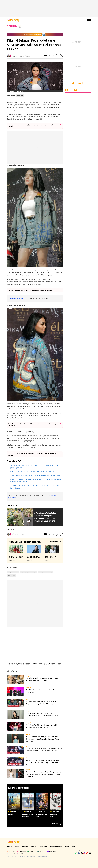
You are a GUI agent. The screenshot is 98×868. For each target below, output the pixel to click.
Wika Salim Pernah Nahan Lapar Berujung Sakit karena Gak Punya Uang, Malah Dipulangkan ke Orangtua (43, 774)
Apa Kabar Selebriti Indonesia (29, 572)
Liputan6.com (11, 851)
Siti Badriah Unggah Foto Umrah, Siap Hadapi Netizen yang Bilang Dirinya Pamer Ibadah (32, 126)
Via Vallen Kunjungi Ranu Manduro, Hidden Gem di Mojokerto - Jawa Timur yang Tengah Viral (32, 425)
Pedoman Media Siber (56, 846)
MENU (89, 20)
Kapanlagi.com (22, 851)
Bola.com (40, 851)
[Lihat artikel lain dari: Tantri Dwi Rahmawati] (55, 542)
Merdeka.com (52, 851)
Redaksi (17, 846)
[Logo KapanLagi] (14, 20)
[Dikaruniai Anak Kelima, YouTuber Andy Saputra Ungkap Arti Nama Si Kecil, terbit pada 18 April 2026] (16, 553)
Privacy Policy (43, 846)
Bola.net (30, 851)
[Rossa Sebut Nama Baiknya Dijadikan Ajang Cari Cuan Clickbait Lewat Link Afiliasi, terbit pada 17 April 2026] (52, 553)
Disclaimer (25, 846)
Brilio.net (20, 853)
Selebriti (28, 711)
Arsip (74, 846)
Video (27, 699)
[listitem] (20, 26)
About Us (9, 846)
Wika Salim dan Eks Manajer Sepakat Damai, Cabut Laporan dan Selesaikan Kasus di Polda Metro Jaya (42, 739)
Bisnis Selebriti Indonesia (45, 572)
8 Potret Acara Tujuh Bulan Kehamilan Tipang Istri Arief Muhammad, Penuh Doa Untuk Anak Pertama (45, 517)
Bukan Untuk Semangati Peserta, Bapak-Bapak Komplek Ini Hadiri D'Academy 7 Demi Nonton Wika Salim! (43, 762)
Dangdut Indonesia (13, 572)
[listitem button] (57, 56)
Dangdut (28, 676)
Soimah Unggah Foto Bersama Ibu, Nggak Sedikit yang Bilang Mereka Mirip (35, 475)
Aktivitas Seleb (12, 575)
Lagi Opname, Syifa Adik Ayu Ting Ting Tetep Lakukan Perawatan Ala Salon (30, 290)
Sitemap (67, 846)
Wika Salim (14, 31)
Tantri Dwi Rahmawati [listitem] (17, 55)
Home (8, 31)
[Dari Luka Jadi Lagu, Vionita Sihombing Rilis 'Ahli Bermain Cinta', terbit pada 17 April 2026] (34, 553)
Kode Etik (34, 846)
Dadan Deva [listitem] (26, 55)
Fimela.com (11, 853)
